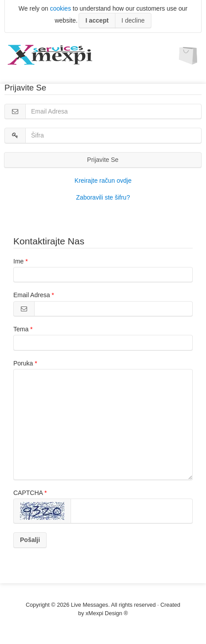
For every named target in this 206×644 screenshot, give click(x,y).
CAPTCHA (28, 493)
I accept (97, 20)
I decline (133, 20)
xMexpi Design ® (107, 613)
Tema (21, 329)
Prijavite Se (103, 160)
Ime (18, 261)
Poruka (23, 363)
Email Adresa (32, 295)
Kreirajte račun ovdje (103, 181)
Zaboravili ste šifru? (103, 197)
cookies (60, 8)
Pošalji (30, 540)
